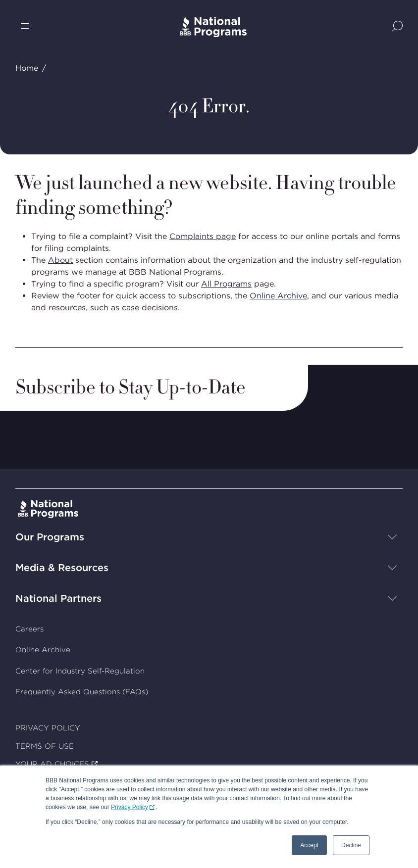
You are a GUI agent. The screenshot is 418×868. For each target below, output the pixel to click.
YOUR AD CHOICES (52, 764)
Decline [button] (351, 845)
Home (27, 68)
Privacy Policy (130, 807)
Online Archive (278, 296)
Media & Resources (62, 567)
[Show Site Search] (397, 27)
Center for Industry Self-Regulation (80, 671)
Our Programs (50, 536)
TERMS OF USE (45, 746)
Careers (29, 628)
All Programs (226, 284)
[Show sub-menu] (392, 536)
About (60, 260)
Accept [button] (309, 845)
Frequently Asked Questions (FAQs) (82, 692)
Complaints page (203, 236)
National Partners (58, 598)
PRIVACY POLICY (48, 728)
